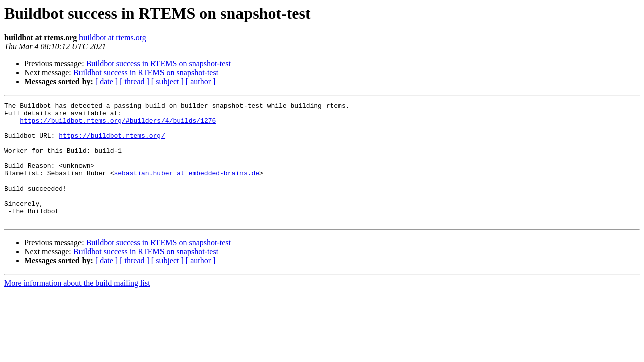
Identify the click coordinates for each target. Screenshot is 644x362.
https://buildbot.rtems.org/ (112, 143)
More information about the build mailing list (77, 307)
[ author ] (201, 82)
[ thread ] (135, 82)
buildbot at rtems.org (112, 37)
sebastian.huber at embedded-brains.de (186, 188)
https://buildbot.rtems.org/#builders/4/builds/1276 (118, 125)
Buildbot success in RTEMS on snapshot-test (158, 64)
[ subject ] (168, 82)
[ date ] (106, 82)
